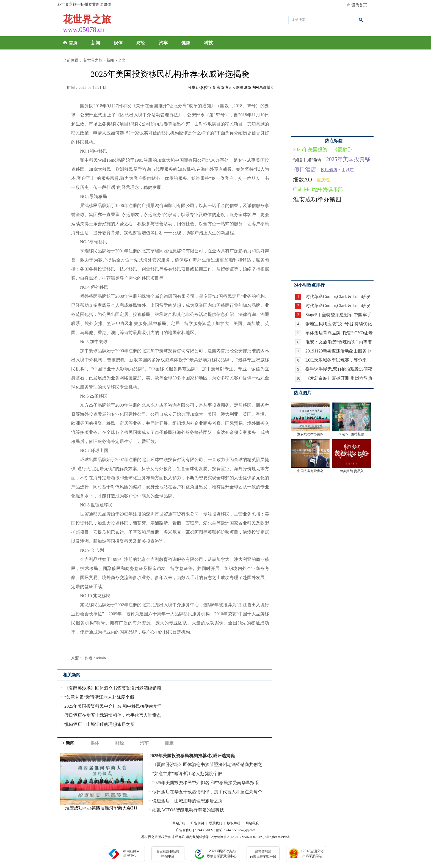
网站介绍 (179, 823)
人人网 (234, 88)
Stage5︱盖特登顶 (352, 434)
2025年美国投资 (310, 150)
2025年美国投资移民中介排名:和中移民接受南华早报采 (206, 783)
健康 (186, 43)
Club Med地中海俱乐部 (318, 189)
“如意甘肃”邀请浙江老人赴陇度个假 (99, 697)
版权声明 (234, 823)
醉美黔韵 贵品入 (352, 471)
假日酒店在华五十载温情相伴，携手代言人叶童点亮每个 (207, 792)
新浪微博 (220, 88)
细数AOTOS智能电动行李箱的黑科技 (188, 810)
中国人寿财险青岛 (310, 471)
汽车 (163, 43)
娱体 (118, 43)
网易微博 (263, 88)
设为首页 (359, 5)
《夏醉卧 (342, 150)
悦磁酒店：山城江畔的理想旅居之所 (100, 724)
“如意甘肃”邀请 (307, 160)
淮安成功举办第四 (317, 199)
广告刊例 (197, 823)
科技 (208, 43)
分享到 (194, 88)
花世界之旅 (93, 60)
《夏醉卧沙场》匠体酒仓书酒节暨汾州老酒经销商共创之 (207, 764)
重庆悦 (323, 180)
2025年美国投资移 (348, 159)
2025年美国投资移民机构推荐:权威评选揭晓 (192, 756)
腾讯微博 (247, 88)
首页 (73, 43)
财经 (141, 43)
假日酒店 (305, 169)
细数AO (302, 180)
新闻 (96, 43)
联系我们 (215, 823)
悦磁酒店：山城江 (337, 170)
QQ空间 (206, 88)
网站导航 (252, 823)
